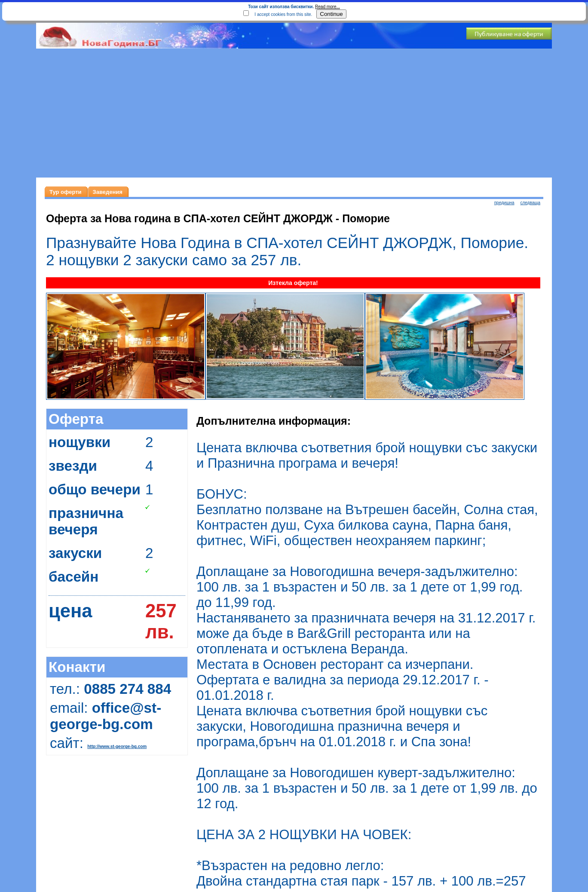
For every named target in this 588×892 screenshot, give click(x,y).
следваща (530, 203)
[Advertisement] (294, 113)
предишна (504, 203)
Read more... (328, 7)
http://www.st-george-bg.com (117, 746)
